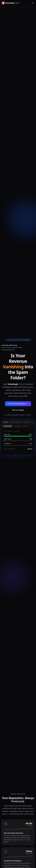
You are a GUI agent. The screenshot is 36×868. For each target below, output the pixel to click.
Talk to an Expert (18, 410)
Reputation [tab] (18, 426)
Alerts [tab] (26, 426)
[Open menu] (33, 3)
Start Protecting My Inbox (18, 404)
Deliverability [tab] (7, 426)
